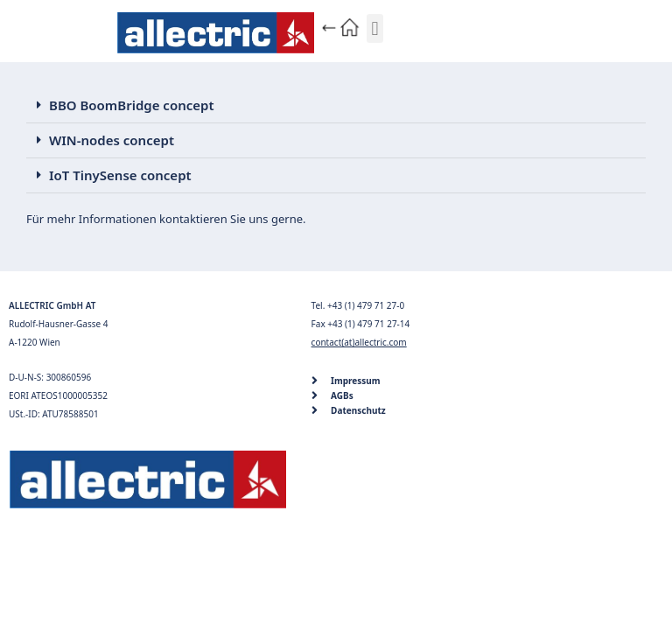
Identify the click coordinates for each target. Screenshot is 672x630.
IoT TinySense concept (120, 175)
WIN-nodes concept (112, 140)
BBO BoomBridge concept (132, 105)
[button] (375, 28)
